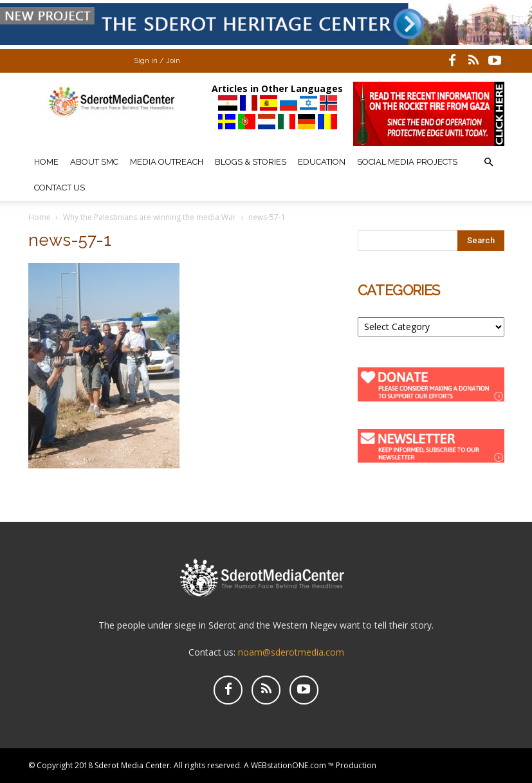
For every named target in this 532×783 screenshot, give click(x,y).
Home (46, 162)
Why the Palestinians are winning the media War (150, 217)
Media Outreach (167, 162)
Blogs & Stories (251, 162)
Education (322, 162)
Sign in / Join (157, 61)
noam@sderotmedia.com (291, 652)
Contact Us (60, 188)
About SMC (94, 162)
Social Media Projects (407, 162)
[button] (489, 162)
